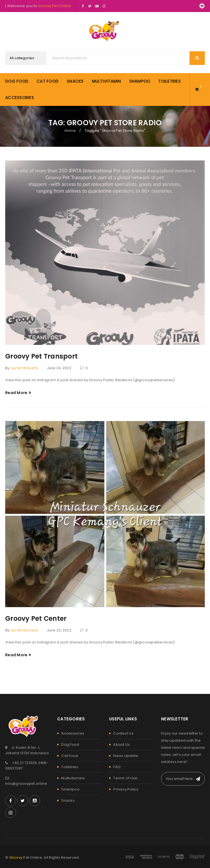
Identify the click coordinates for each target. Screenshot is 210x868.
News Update (126, 756)
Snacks (68, 800)
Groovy (16, 857)
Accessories (73, 733)
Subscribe (198, 779)
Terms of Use (125, 778)
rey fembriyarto (24, 368)
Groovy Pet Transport (42, 356)
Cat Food (70, 756)
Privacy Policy (126, 789)
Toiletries (70, 767)
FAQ (117, 767)
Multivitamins (73, 778)
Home (70, 131)
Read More (16, 393)
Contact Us (123, 733)
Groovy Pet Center (36, 618)
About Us (121, 745)
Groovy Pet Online (54, 6)
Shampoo (70, 789)
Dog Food (70, 745)
